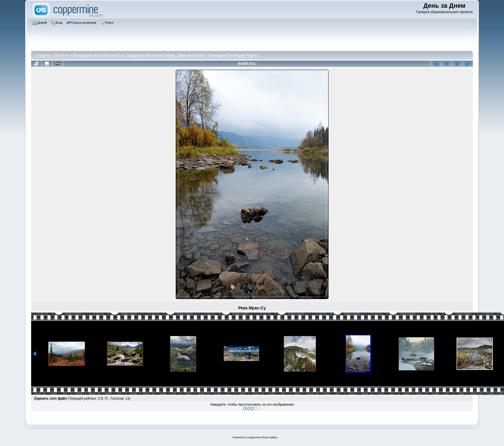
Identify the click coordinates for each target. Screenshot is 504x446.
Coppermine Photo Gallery (262, 437)
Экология (61, 55)
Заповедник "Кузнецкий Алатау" (233, 55)
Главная (43, 55)
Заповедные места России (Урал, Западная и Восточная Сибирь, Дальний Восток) (138, 55)
